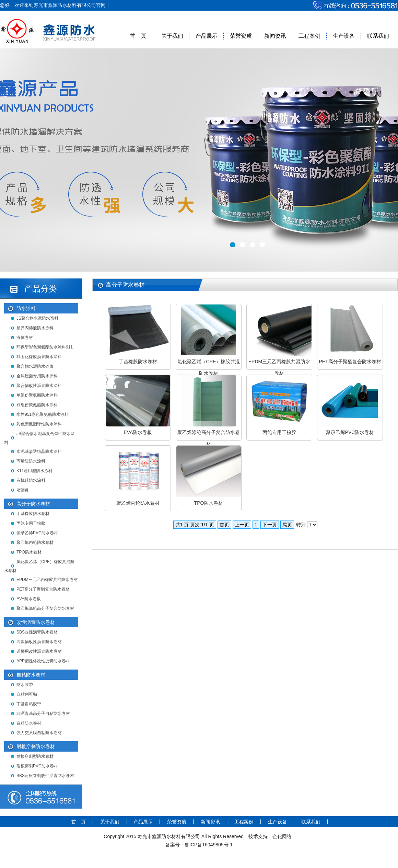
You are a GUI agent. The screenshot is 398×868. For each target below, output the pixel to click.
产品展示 (207, 36)
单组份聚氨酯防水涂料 (37, 395)
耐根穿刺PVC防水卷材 (37, 766)
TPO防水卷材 (29, 552)
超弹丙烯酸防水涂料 (35, 328)
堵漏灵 (23, 490)
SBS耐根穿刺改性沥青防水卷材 (45, 776)
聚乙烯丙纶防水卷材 (35, 542)
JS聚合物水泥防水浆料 (37, 318)
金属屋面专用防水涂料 (37, 376)
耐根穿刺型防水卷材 (35, 756)
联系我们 (378, 36)
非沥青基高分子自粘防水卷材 (43, 713)
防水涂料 (26, 308)
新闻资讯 (275, 36)
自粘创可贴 (27, 694)
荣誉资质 (241, 36)
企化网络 (282, 836)
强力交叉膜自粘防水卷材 (39, 733)
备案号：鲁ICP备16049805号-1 (199, 845)
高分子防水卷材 (33, 504)
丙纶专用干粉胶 (31, 523)
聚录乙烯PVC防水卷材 (37, 533)
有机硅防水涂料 (31, 480)
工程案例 (309, 36)
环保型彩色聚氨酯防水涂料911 (45, 347)
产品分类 (40, 289)
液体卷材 (25, 338)
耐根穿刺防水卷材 (36, 746)
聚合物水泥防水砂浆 (35, 366)
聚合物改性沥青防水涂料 (39, 386)
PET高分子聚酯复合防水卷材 (43, 589)
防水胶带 (25, 685)
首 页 (138, 36)
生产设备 (344, 36)
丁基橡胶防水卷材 (33, 514)
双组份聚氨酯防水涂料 (37, 405)
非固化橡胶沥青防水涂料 (39, 357)
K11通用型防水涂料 (34, 471)
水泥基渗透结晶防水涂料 (39, 452)
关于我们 (172, 36)
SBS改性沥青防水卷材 (37, 632)
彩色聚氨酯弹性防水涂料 (39, 424)
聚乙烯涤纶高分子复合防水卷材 (45, 608)
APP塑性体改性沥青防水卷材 (43, 661)
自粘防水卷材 (31, 675)
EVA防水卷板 (29, 599)
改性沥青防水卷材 (36, 622)
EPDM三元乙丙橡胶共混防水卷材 (47, 580)
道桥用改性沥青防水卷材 (39, 651)
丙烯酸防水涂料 (31, 461)
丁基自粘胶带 (29, 704)
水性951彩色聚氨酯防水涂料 (43, 414)
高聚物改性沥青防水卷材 (39, 642)
